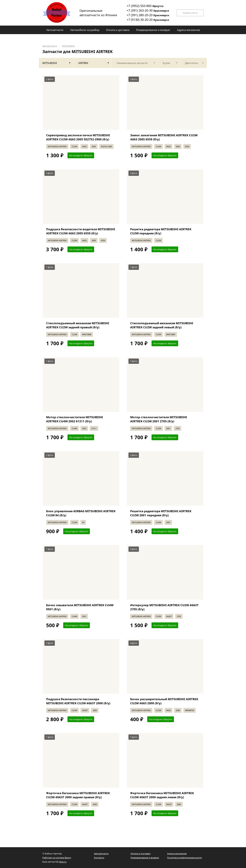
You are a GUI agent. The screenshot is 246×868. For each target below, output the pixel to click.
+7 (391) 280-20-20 (148, 15)
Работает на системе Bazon (57, 858)
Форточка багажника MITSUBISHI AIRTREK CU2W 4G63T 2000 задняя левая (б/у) (162, 795)
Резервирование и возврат (145, 858)
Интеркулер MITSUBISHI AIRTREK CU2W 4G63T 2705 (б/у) (164, 607)
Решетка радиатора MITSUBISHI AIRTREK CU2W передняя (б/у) (161, 231)
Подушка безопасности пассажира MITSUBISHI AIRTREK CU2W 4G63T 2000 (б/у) (78, 701)
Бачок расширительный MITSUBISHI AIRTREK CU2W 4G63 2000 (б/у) (164, 701)
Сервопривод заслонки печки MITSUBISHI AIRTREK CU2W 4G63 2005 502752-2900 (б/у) (78, 137)
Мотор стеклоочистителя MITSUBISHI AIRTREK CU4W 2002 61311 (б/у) (75, 419)
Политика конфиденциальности (184, 858)
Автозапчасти (50, 46)
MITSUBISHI (68, 46)
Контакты (99, 858)
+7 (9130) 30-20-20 (148, 20)
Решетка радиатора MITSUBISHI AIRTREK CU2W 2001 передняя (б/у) (161, 513)
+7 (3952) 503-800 (145, 6)
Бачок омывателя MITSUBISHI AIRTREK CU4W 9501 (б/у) (80, 607)
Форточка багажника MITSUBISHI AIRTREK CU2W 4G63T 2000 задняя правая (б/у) (78, 795)
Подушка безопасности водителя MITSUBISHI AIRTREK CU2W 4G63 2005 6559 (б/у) (81, 231)
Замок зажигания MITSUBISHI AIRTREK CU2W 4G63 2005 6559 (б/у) (164, 137)
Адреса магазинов (177, 854)
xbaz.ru (63, 862)
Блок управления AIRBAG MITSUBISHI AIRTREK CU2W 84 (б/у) (81, 513)
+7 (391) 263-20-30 (148, 10)
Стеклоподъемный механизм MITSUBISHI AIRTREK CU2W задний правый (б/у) (78, 325)
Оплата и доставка (140, 854)
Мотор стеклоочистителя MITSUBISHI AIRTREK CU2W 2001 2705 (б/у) (159, 419)
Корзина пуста (190, 13)
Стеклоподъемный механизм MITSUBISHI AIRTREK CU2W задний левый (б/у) (162, 325)
